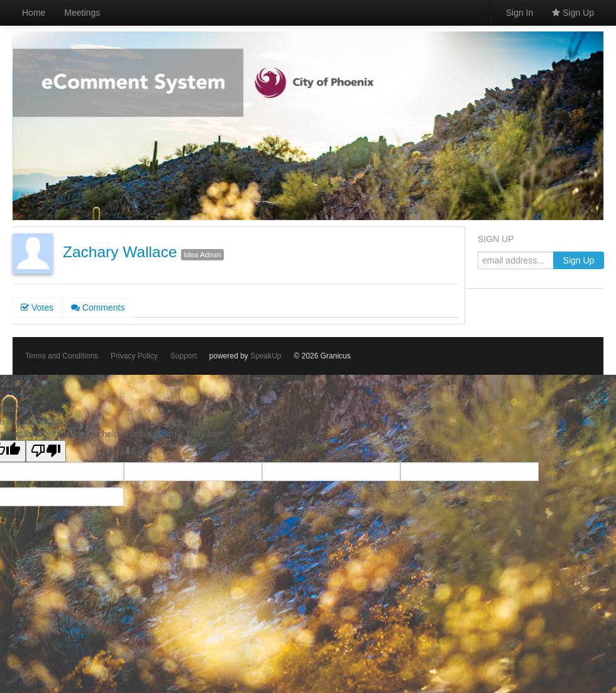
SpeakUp (266, 356)
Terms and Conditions (62, 356)
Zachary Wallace (120, 252)
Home (34, 13)
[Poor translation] (46, 451)
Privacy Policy (134, 356)
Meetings (82, 13)
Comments (98, 308)
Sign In (520, 13)
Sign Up (573, 13)
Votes (37, 308)
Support (184, 356)
